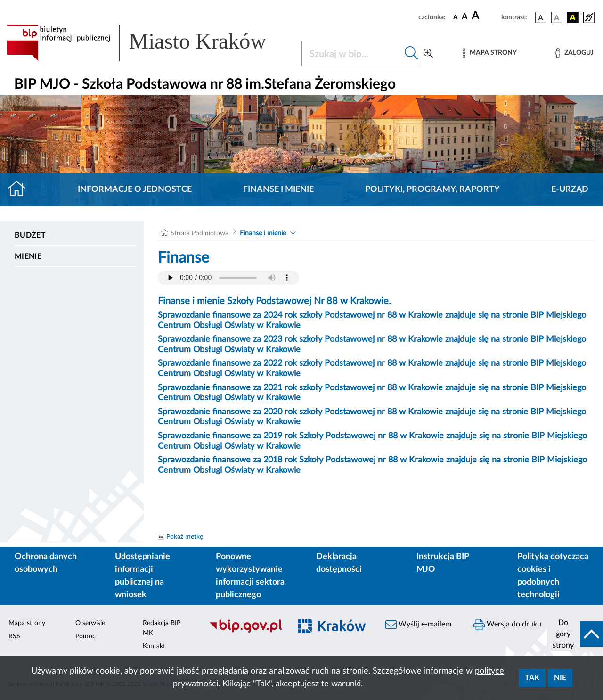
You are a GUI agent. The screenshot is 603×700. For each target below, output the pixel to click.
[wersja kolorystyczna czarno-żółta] (573, 17)
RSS (14, 636)
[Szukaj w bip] (412, 54)
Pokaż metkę (185, 537)
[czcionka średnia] (465, 17)
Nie (560, 678)
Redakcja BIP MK (162, 628)
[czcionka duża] (485, 16)
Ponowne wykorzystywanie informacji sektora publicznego (250, 576)
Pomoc (86, 636)
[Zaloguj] (574, 53)
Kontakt (154, 646)
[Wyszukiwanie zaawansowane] (428, 54)
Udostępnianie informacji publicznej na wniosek (143, 576)
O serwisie (90, 623)
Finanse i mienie (278, 189)
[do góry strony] (575, 634)
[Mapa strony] (489, 53)
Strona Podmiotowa (200, 233)
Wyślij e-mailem (418, 625)
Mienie (28, 256)
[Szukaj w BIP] (352, 54)
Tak (532, 678)
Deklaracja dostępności (339, 563)
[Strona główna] (20, 189)
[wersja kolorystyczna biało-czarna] (557, 17)
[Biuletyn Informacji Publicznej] (245, 631)
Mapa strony (27, 623)
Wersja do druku (507, 625)
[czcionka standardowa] (456, 17)
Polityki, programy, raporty (432, 189)
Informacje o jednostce (135, 189)
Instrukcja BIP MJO (443, 563)
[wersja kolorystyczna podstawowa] (541, 17)
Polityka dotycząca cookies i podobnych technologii (553, 576)
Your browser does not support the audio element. (228, 278)
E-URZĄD (570, 189)
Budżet (30, 235)
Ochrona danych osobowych (46, 563)
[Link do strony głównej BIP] (148, 43)
